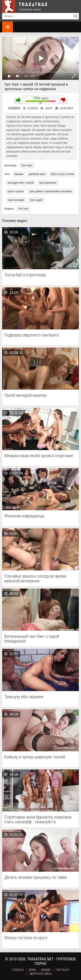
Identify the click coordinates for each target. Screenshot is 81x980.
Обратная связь (41, 974)
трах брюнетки (48, 183)
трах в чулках (16, 191)
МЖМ (32, 970)
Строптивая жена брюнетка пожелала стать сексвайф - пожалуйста (38, 819)
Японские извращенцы (24, 516)
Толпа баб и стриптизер (25, 275)
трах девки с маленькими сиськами (50, 191)
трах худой (36, 200)
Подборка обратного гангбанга (32, 335)
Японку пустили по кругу (26, 938)
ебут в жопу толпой (62, 174)
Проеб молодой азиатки (25, 395)
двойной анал (37, 174)
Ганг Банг (27, 165)
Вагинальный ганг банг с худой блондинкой (32, 639)
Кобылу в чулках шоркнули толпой (35, 757)
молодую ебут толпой (21, 183)
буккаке (19, 174)
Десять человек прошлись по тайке (36, 877)
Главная (18, 970)
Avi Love (23, 209)
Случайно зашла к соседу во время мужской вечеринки (35, 578)
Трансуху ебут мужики (24, 697)
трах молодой (16, 200)
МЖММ (46, 970)
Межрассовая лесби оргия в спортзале (39, 456)
